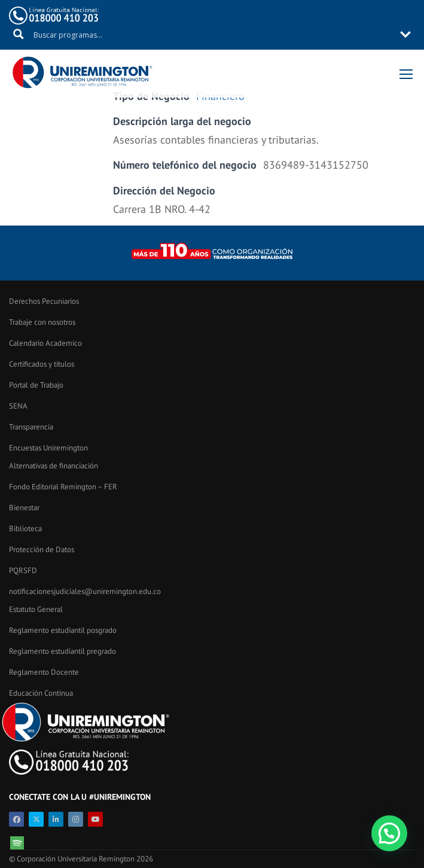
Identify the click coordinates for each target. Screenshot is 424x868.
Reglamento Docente (44, 672)
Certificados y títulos (42, 364)
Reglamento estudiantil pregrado (62, 651)
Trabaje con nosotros (42, 322)
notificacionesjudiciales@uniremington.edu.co (85, 591)
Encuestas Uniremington (48, 448)
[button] (389, 833)
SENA (18, 406)
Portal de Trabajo (36, 385)
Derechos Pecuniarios (44, 301)
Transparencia (31, 427)
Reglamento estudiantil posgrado (63, 630)
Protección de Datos (42, 549)
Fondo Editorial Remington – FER (63, 487)
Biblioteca (25, 529)
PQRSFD (23, 570)
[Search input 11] (213, 34)
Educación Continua (41, 693)
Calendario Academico (45, 343)
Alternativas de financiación (54, 466)
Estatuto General (36, 609)
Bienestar (24, 508)
